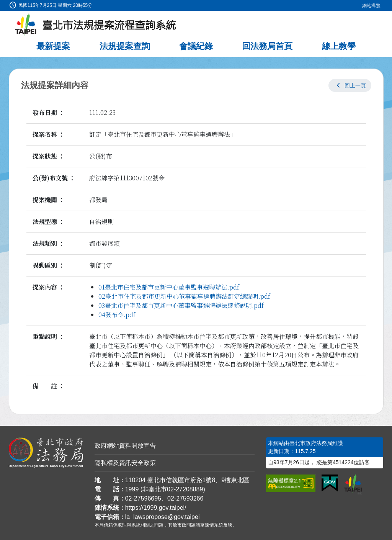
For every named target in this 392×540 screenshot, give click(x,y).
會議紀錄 (196, 46)
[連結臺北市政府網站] (353, 484)
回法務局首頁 (267, 46)
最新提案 (53, 46)
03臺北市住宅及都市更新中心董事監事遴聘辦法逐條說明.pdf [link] (181, 305)
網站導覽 (371, 6)
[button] (350, 85)
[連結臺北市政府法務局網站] (46, 453)
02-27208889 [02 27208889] (185, 489)
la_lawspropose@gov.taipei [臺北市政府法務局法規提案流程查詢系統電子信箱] (163, 517)
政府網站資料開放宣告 (125, 446)
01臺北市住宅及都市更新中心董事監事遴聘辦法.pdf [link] (169, 287)
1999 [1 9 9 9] (132, 489)
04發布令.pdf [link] (117, 315)
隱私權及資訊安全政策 (125, 463)
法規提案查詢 (125, 46)
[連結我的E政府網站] (330, 483)
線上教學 (339, 46)
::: (2, 4)
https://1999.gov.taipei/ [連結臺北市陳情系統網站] (156, 508)
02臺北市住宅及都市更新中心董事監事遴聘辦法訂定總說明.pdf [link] (184, 296)
